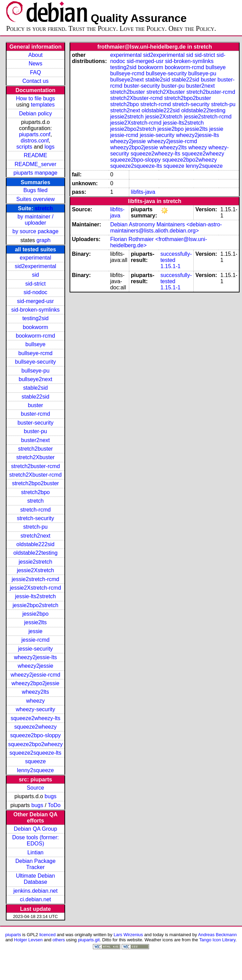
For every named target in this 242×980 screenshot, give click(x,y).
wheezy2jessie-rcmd (35, 675)
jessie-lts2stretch (35, 596)
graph (44, 240)
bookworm (36, 327)
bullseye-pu (36, 371)
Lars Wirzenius (128, 935)
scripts (24, 147)
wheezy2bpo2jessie (36, 683)
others (59, 940)
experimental (36, 258)
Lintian (35, 852)
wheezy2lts (35, 692)
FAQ (35, 72)
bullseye (35, 344)
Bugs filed (35, 190)
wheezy (35, 701)
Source (35, 788)
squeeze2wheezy (36, 727)
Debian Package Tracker (35, 864)
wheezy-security (35, 709)
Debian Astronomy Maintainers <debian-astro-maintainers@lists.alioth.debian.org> (166, 228)
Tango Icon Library (217, 940)
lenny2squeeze (36, 770)
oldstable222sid (35, 544)
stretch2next (35, 536)
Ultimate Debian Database (36, 879)
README (35, 155)
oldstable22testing (35, 553)
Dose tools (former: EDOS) (35, 840)
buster (35, 405)
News (35, 64)
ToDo (54, 805)
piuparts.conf (35, 134)
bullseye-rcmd (36, 353)
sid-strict (36, 284)
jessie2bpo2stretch (35, 605)
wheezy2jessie (35, 666)
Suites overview (35, 199)
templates (43, 105)
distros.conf (35, 141)
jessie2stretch (36, 562)
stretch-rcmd (35, 510)
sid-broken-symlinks (35, 310)
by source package (35, 231)
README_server (36, 164)
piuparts (13, 935)
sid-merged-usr (36, 301)
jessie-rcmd (36, 640)
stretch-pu (35, 527)
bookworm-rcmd (35, 336)
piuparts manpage (35, 173)
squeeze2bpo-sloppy (36, 735)
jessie (35, 631)
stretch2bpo (36, 492)
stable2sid (35, 388)
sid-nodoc (35, 292)
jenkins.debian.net (35, 891)
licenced (48, 935)
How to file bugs (35, 98)
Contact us (35, 81)
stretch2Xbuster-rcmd (35, 475)
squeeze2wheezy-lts (35, 718)
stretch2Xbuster (35, 457)
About (36, 55)
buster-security (35, 423)
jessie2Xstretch (35, 570)
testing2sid (35, 318)
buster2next (36, 440)
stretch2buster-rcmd (35, 466)
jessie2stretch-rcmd (35, 579)
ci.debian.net (35, 899)
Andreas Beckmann (217, 935)
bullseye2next (35, 379)
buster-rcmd (35, 414)
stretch (44, 208)
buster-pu (36, 431)
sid (35, 275)
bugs (51, 796)
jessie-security (35, 649)
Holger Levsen (28, 940)
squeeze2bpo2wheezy (35, 744)
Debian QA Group (35, 829)
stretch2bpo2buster (35, 483)
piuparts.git (89, 940)
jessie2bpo (35, 614)
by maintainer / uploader (35, 220)
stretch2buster (35, 449)
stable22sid (35, 397)
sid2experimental (35, 266)
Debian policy (35, 114)
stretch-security (35, 518)
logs (50, 147)
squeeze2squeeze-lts (35, 753)
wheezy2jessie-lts (35, 657)
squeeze (35, 761)
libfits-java (143, 192)
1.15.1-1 (171, 266)
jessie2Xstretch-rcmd (35, 588)
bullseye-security (35, 362)
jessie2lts (36, 622)
